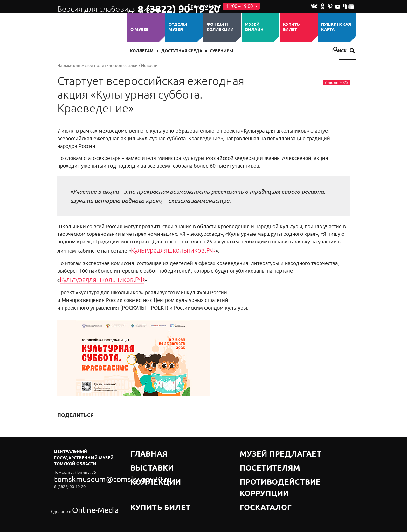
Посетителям (256, 455)
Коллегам (142, 51)
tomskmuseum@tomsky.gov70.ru (85, 474)
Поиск (343, 51)
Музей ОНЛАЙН (254, 27)
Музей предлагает (262, 448)
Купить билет (291, 27)
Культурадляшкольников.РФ (166, 249)
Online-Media (85, 491)
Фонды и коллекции (220, 27)
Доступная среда (182, 51)
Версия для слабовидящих (92, 6)
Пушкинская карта (336, 27)
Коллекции (144, 463)
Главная (141, 448)
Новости (149, 65)
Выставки (142, 455)
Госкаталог (254, 471)
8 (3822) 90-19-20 (158, 7)
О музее (139, 30)
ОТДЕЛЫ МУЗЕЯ (178, 27)
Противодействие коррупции (275, 463)
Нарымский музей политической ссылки (97, 65)
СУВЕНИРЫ (221, 51)
